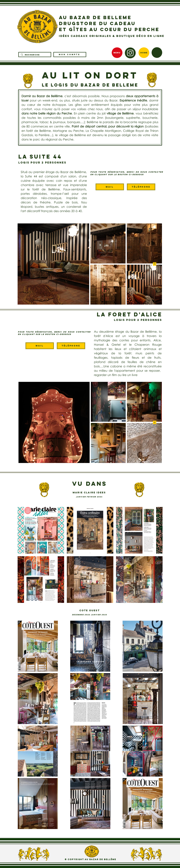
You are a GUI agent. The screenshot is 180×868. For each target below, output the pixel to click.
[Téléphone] (141, 187)
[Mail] (110, 187)
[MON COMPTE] (70, 55)
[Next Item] (155, 264)
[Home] (144, 53)
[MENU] (117, 53)
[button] (157, 53)
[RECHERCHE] (35, 55)
